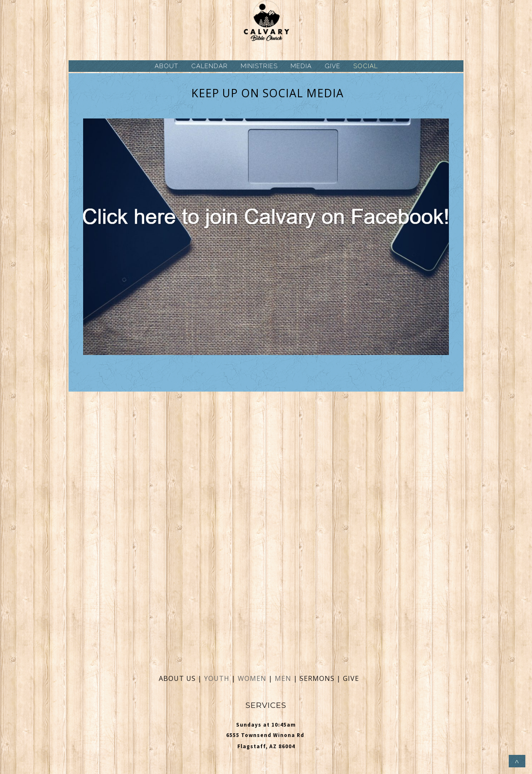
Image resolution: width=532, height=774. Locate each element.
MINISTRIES (259, 66)
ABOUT (166, 66)
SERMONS (318, 678)
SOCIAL (366, 66)
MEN (283, 678)
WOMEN (253, 678)
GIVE (332, 66)
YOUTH (217, 678)
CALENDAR (209, 66)
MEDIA (301, 66)
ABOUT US (177, 678)
